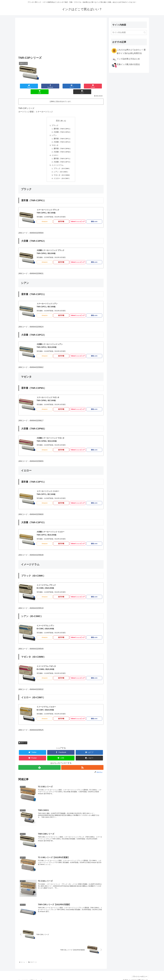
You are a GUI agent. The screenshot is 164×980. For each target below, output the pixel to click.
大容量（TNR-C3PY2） (62, 158)
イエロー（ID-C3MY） (62, 175)
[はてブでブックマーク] (54, 86)
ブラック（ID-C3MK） (62, 165)
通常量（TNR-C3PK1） (62, 123)
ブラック (55, 120)
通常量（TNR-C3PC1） (62, 134)
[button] (96, 86)
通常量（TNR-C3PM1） (63, 144)
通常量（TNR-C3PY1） (62, 154)
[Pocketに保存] (68, 86)
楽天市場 (61, 218)
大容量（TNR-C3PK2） (62, 127)
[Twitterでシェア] (25, 86)
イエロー (55, 151)
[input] (129, 32)
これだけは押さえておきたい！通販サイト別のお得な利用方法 (129, 51)
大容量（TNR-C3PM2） (63, 147)
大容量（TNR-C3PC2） (62, 137)
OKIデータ (23, 739)
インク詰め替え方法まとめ (126, 59)
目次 (58, 115)
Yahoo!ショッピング (78, 218)
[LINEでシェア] (82, 86)
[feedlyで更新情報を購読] (39, 764)
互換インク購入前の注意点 (126, 65)
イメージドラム (57, 161)
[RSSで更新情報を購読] (82, 764)
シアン (54, 130)
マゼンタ (55, 140)
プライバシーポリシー (139, 973)
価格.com (94, 218)
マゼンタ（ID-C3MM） (62, 172)
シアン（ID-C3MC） (61, 168)
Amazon (45, 218)
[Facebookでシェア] (40, 86)
